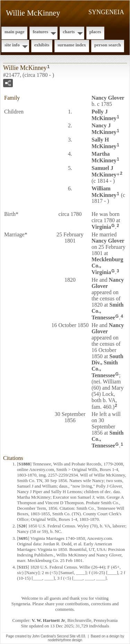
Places (95, 32)
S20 (22, 526)
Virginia (101, 227)
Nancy (108, 98)
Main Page (14, 32)
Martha (104, 157)
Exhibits (42, 45)
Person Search (108, 45)
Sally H (104, 143)
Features (40, 32)
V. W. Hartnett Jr (49, 620)
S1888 (24, 464)
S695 (23, 538)
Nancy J (104, 129)
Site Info (12, 45)
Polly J (104, 115)
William (104, 192)
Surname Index (72, 45)
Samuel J (104, 171)
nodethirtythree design (65, 640)
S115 (23, 567)
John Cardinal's (44, 636)
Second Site (66, 636)
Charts (69, 32)
